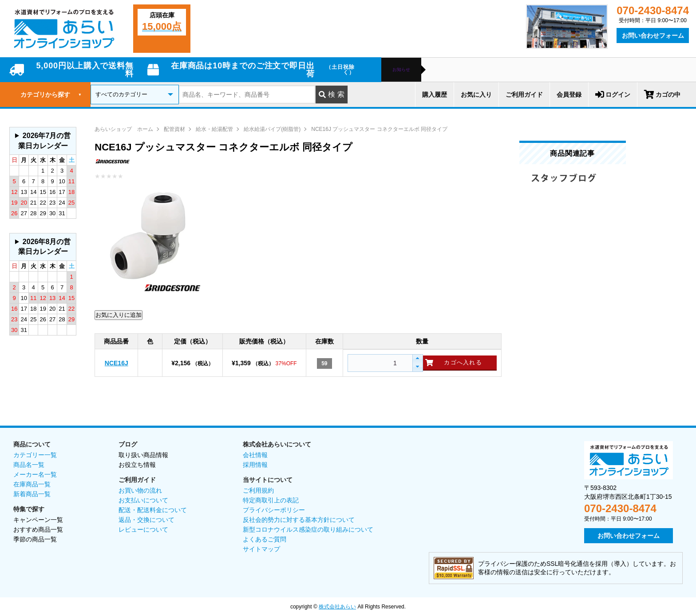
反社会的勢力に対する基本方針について (299, 520)
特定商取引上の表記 (271, 500)
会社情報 (255, 455)
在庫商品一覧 (32, 484)
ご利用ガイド (524, 95)
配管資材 (174, 129)
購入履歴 (435, 95)
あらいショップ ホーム (124, 129)
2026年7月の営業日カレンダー (45, 140)
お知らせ (401, 70)
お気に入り (476, 95)
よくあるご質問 (265, 539)
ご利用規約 (258, 490)
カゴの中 (662, 95)
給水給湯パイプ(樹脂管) (272, 129)
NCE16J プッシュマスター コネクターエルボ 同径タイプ (379, 129)
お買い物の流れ (140, 490)
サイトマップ (261, 549)
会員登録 (569, 95)
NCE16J (117, 363)
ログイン (613, 95)
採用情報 (255, 465)
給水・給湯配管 (214, 129)
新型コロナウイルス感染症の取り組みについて (308, 529)
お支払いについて (143, 500)
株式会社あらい (337, 607)
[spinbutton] (379, 363)
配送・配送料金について (153, 510)
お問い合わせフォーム (653, 36)
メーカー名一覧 (35, 474)
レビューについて (143, 529)
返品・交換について (146, 520)
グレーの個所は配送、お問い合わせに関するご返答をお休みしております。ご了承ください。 (43, 141)
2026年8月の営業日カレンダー (45, 247)
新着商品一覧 (32, 494)
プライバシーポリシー (274, 510)
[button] (417, 359)
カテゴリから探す (51, 95)
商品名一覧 (29, 465)
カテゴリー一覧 (35, 455)
